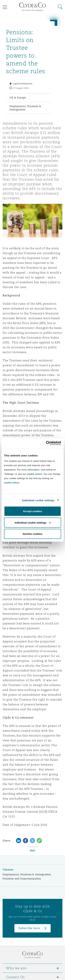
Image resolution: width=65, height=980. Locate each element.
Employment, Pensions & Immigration (27, 874)
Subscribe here (29, 928)
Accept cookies (32, 511)
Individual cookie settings (38, 500)
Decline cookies (32, 534)
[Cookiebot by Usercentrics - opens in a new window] (46, 443)
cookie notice (34, 474)
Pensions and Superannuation (22, 879)
